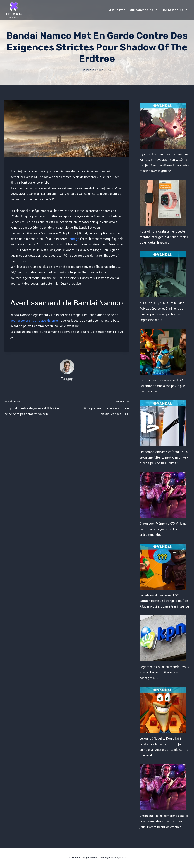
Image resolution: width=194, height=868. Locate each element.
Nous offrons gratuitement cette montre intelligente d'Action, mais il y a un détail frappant (164, 237)
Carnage (73, 239)
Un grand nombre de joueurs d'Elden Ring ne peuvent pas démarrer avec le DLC (34, 407)
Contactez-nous (175, 10)
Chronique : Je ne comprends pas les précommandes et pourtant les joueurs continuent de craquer (164, 821)
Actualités (117, 10)
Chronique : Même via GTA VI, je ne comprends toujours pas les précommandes (163, 529)
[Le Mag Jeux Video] (14, 10)
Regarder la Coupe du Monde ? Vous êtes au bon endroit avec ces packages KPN (164, 672)
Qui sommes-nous (144, 10)
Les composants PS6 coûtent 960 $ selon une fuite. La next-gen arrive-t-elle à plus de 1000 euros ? (164, 457)
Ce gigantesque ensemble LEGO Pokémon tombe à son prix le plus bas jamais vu (162, 386)
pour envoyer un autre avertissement (35, 321)
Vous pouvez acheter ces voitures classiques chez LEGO (100, 407)
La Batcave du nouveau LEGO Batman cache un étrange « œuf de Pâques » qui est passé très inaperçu (164, 601)
